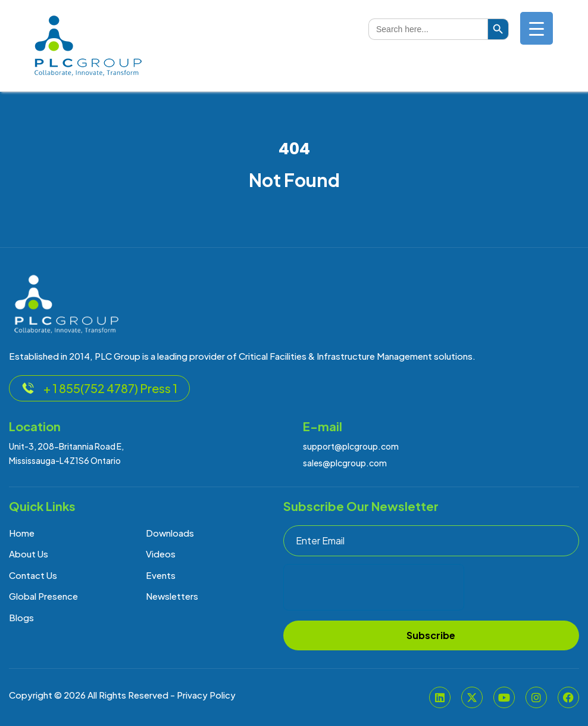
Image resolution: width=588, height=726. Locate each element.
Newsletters (172, 596)
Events (161, 575)
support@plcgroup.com (351, 446)
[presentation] (374, 587)
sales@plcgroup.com (345, 463)
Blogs (21, 617)
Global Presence (43, 596)
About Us (29, 554)
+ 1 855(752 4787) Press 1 (99, 388)
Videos (161, 554)
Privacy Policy (206, 695)
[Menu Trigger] (537, 28)
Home (22, 533)
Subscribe (431, 635)
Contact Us (33, 575)
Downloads (170, 533)
